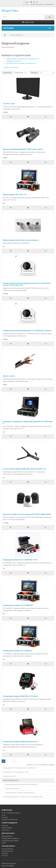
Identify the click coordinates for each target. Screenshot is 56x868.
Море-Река (10, 10)
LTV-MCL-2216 (9, 104)
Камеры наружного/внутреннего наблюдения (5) (23, 59)
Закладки (5, 853)
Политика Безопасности (10, 820)
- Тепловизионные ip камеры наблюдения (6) (19, 793)
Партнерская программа (10, 841)
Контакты (5, 826)
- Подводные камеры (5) (12, 789)
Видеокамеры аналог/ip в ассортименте (21, 240)
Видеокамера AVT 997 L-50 (15, 194)
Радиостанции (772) (10, 776)
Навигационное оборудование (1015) (16, 772)
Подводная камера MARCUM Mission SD (20, 741)
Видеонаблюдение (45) (11, 780)
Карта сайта (6, 830)
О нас (4, 815)
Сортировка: (7, 73)
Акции (4, 843)
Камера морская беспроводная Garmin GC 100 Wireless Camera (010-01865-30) (27, 284)
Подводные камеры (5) (14, 61)
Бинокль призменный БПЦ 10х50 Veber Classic (23, 149)
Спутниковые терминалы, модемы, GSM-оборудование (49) (23, 797)
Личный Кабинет (7, 849)
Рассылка (5, 856)
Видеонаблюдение (17, 35)
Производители (7, 836)
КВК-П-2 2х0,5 (9, 376)
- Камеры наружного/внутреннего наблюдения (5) (20, 784)
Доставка (5, 817)
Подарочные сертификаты (11, 838)
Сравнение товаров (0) (11, 67)
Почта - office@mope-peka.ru (11, 813)
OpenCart (13, 863)
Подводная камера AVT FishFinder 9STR (20, 560)
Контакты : (27, 4)
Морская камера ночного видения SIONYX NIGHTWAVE (27, 514)
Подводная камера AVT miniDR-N (17, 651)
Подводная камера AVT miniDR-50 (18, 605)
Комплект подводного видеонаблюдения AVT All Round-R (28, 422)
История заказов (7, 851)
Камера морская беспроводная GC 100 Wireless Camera (27, 330)
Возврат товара (7, 828)
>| (15, 761)
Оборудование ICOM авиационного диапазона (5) (20, 768)
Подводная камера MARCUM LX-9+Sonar (21, 696)
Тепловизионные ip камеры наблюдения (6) (21, 63)
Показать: (34, 73)
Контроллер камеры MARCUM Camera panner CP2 (24, 469)
